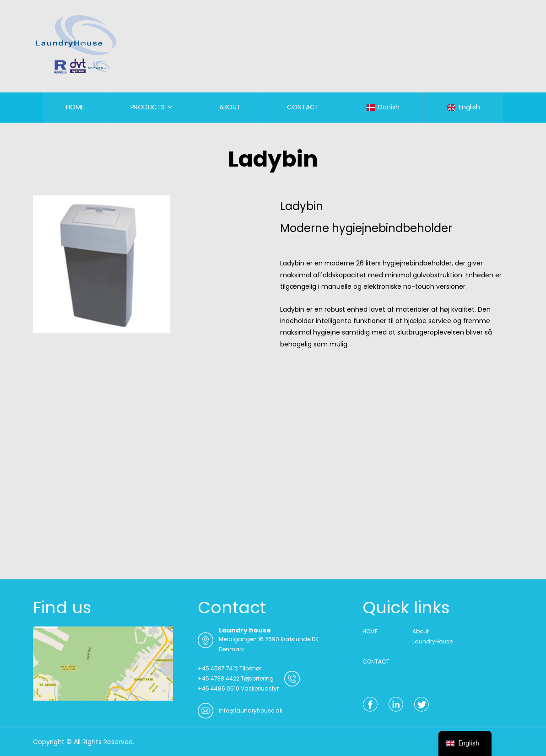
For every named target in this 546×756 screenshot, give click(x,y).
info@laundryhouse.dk (251, 710)
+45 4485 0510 (219, 688)
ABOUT (230, 107)
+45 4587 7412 (218, 668)
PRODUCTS (148, 107)
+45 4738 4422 (219, 678)
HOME (75, 107)
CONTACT (303, 107)
